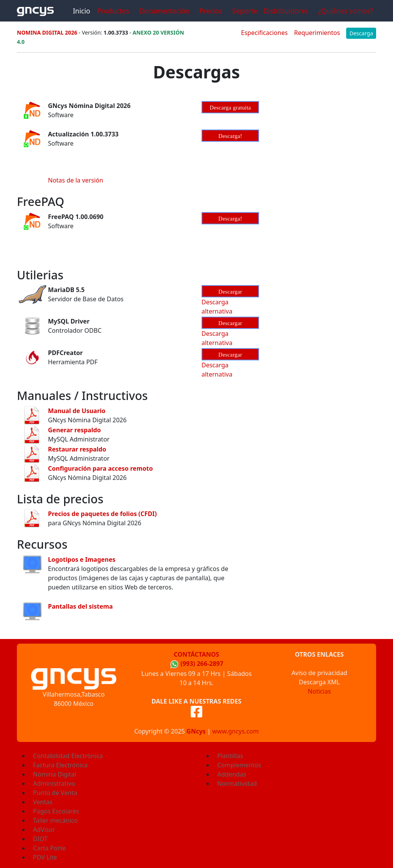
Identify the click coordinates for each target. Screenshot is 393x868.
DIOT (40, 839)
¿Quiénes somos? (346, 11)
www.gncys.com (235, 731)
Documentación (164, 11)
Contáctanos (196, 654)
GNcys (196, 731)
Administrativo (54, 783)
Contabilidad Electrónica (68, 756)
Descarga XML (320, 682)
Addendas (232, 774)
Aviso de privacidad (319, 673)
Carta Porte (49, 848)
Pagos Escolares (56, 811)
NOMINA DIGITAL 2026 (47, 32)
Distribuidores (286, 11)
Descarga (361, 33)
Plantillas (230, 756)
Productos (113, 11)
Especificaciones (264, 33)
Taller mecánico (55, 820)
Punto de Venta (55, 793)
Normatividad (237, 783)
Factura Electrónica (60, 765)
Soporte (245, 11)
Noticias (319, 691)
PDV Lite (45, 857)
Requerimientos (317, 33)
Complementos (239, 765)
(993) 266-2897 (202, 664)
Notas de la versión (76, 180)
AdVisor (44, 830)
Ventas (43, 802)
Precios (211, 11)
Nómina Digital (55, 774)
